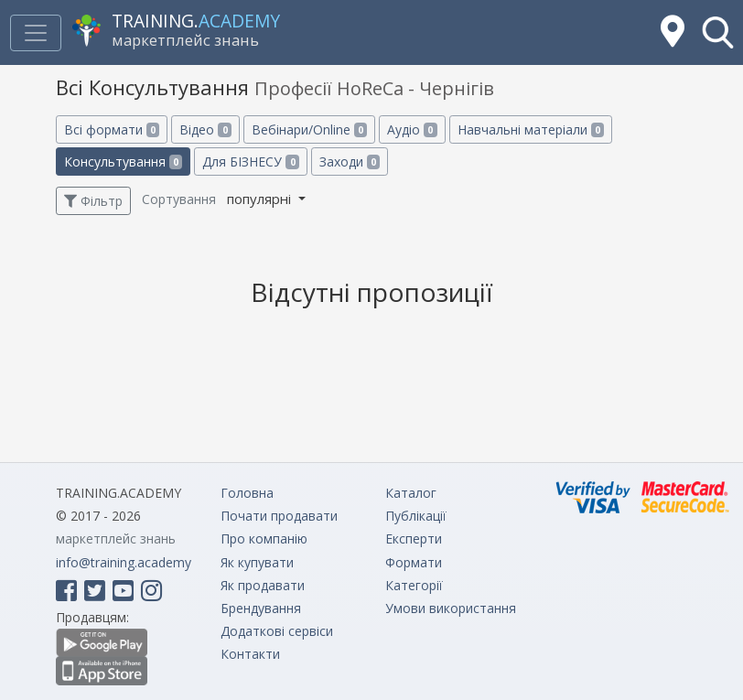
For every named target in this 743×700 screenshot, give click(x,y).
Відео (205, 129)
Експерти (414, 538)
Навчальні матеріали (531, 129)
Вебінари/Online (309, 129)
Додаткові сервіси (277, 631)
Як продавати (263, 585)
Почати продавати (279, 516)
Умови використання (451, 608)
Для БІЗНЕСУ (250, 162)
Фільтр (93, 201)
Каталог (411, 493)
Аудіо (412, 129)
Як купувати (257, 562)
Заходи (350, 162)
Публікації (416, 516)
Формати (414, 562)
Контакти (250, 654)
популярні (261, 199)
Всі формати (112, 129)
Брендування (261, 608)
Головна (247, 493)
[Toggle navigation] (36, 33)
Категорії (414, 585)
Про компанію (264, 538)
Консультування (123, 162)
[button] (718, 32)
